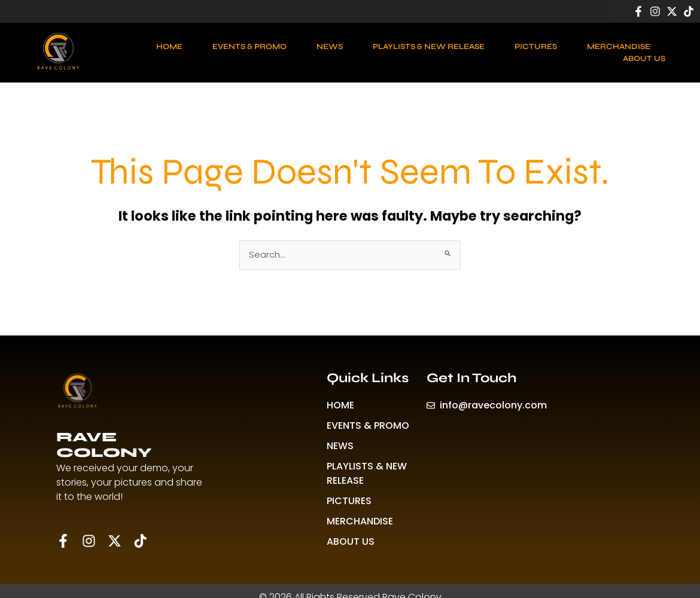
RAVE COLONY (104, 445)
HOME (169, 47)
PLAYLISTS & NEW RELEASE (429, 47)
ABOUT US (644, 59)
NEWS (330, 47)
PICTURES (536, 47)
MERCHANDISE (619, 47)
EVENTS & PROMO (249, 47)
